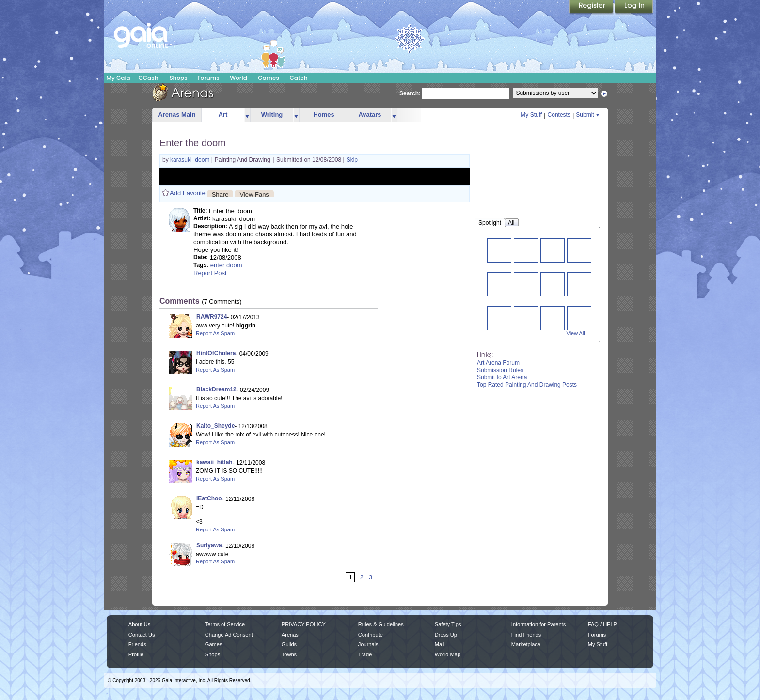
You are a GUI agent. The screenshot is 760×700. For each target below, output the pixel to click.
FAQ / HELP (602, 624)
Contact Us (142, 635)
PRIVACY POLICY (304, 624)
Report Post (210, 273)
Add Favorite (188, 193)
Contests (559, 115)
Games (269, 78)
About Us (139, 624)
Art (223, 115)
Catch (299, 78)
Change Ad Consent (229, 635)
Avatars (370, 115)
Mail (440, 644)
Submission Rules (500, 370)
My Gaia (118, 78)
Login (634, 7)
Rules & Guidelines (381, 624)
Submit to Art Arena (502, 377)
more (247, 115)
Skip (352, 160)
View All (576, 333)
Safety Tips (448, 624)
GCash (149, 78)
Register (592, 7)
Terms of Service (225, 624)
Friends (137, 644)
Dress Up (446, 635)
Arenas (290, 635)
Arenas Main (177, 115)
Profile (136, 654)
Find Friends (526, 635)
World (238, 78)
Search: (410, 93)
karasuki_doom (191, 160)
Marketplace (526, 644)
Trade (365, 654)
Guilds (289, 644)
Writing (272, 115)
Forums (208, 78)
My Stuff (531, 115)
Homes (324, 115)
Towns (289, 654)
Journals (368, 644)
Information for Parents (538, 624)
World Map (448, 654)
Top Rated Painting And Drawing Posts (527, 385)
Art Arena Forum (498, 363)
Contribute (371, 635)
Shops (178, 78)
